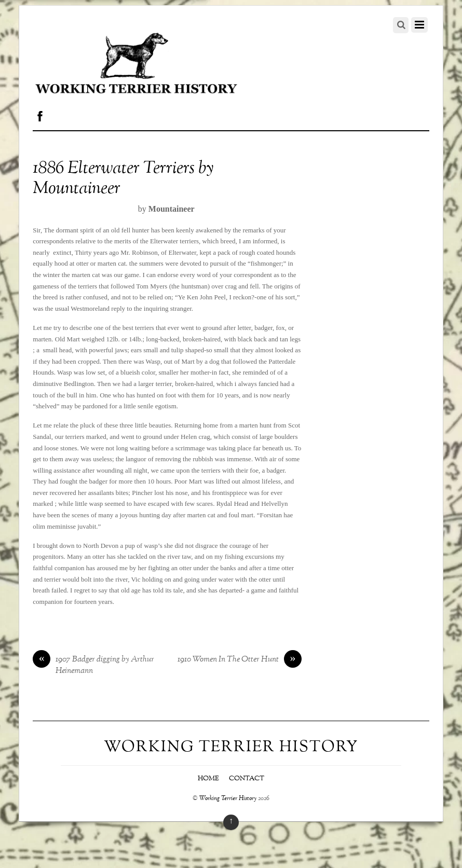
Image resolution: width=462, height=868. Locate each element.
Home (208, 779)
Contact (247, 779)
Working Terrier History (228, 799)
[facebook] (40, 114)
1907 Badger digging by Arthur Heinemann (93, 666)
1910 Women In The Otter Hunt (240, 660)
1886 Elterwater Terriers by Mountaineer (123, 179)
